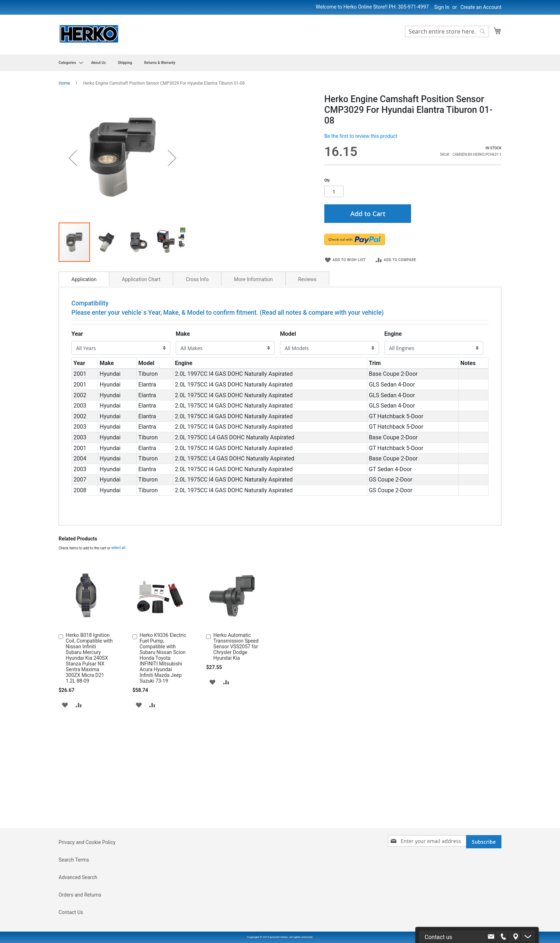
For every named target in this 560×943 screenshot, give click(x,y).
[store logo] (89, 34)
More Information (253, 361)
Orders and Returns (80, 895)
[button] (65, 786)
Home (64, 83)
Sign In (442, 7)
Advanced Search (78, 877)
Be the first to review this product (361, 136)
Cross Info (197, 361)
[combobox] (447, 31)
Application (84, 361)
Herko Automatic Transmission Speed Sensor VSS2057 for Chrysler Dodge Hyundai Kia (236, 728)
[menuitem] (69, 63)
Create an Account (481, 7)
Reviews (307, 361)
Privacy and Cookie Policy (87, 842)
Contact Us (71, 912)
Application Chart (141, 361)
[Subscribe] (484, 842)
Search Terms (74, 860)
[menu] (280, 63)
